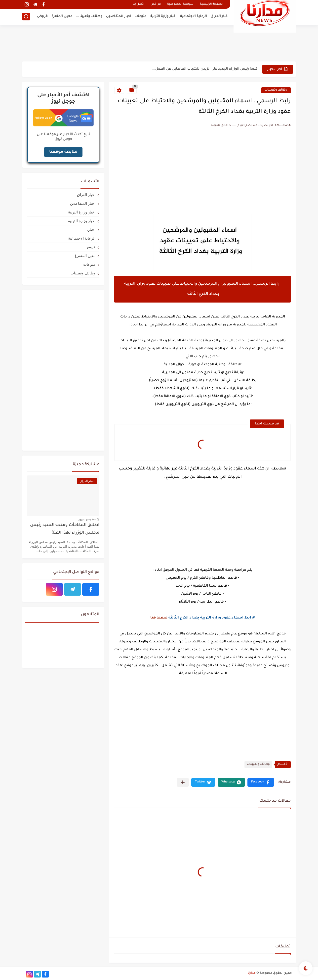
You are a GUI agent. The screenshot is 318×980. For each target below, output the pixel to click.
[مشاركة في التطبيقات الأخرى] (183, 782)
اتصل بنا (138, 4)
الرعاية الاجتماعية (194, 16)
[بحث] (26, 17)
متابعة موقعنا (63, 152)
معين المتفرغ (62, 16)
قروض (42, 16)
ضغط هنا (159, 618)
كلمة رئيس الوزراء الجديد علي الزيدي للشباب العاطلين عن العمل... (205, 69)
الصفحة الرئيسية (212, 4)
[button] (261, 782)
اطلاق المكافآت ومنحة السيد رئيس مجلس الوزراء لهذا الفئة (65, 529)
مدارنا (252, 973)
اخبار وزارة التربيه (82, 221)
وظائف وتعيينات (89, 16)
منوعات (141, 16)
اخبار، (91, 230)
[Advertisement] (159, 45)
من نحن (156, 4)
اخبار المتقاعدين (119, 16)
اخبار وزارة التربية (163, 16)
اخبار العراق (220, 16)
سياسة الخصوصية (180, 4)
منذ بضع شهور (87, 519)
